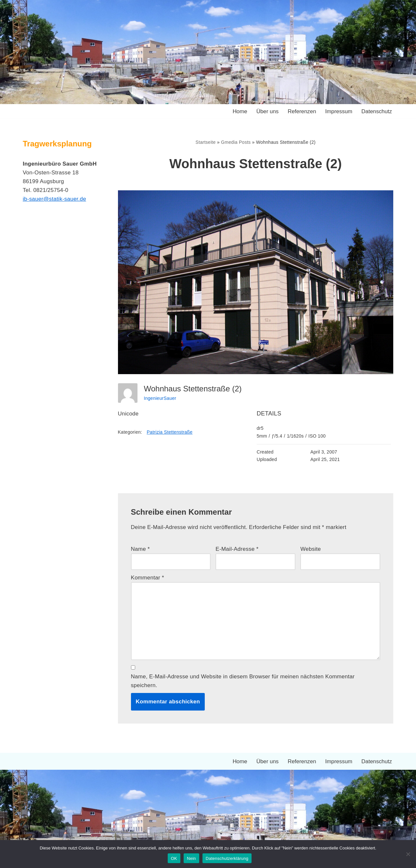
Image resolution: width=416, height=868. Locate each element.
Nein (191, 858)
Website (311, 549)
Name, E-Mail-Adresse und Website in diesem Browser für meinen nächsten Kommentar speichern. (243, 682)
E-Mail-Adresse (237, 549)
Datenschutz (377, 111)
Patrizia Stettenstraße (170, 432)
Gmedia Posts (236, 142)
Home (239, 111)
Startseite (205, 142)
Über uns (267, 111)
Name (141, 549)
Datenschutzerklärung (227, 858)
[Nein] (408, 854)
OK (174, 858)
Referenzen (302, 111)
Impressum (338, 111)
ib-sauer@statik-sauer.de (55, 199)
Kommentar (148, 578)
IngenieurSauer (160, 398)
